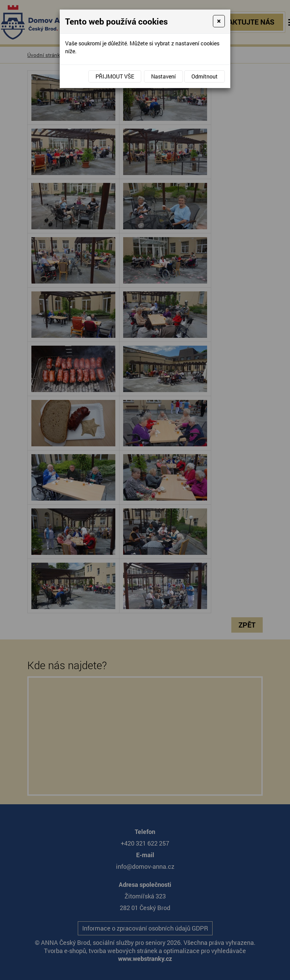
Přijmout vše (115, 76)
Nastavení (163, 76)
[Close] (219, 21)
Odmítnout (205, 76)
